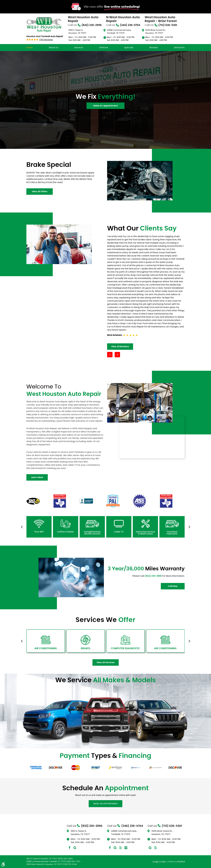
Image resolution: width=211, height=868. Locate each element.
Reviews (154, 48)
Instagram (126, 848)
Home (30, 48)
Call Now (173, 586)
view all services (106, 662)
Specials (129, 48)
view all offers (40, 192)
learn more (37, 477)
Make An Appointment (105, 106)
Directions (179, 48)
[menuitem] (30, 48)
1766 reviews (46, 40)
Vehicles (104, 48)
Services (79, 48)
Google (75, 848)
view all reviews (120, 347)
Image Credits (160, 862)
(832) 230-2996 (153, 576)
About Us (53, 48)
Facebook (69, 848)
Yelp (121, 848)
